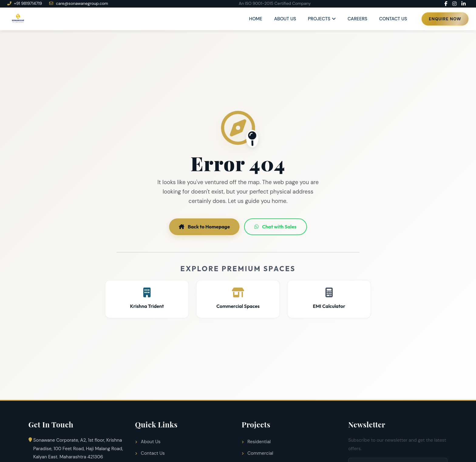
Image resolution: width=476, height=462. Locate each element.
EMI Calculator (329, 298)
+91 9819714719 (25, 4)
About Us (285, 19)
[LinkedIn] (464, 4)
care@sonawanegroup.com (79, 4)
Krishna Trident (147, 298)
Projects (319, 19)
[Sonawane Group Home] (18, 19)
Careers (357, 19)
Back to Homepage (204, 227)
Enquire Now (445, 19)
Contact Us (393, 19)
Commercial (257, 453)
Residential (256, 442)
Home (256, 19)
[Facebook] (446, 4)
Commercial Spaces (238, 298)
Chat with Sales (275, 227)
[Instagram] (454, 4)
